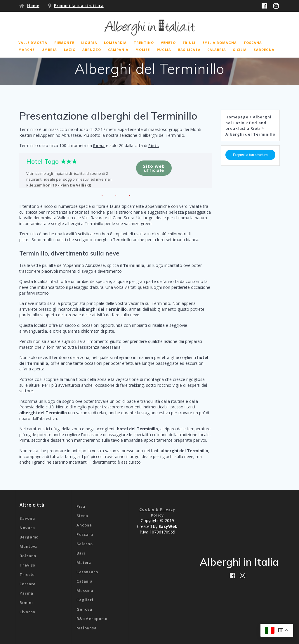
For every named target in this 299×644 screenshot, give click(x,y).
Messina (85, 591)
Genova (84, 609)
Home (33, 6)
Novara (27, 528)
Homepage (237, 117)
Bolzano (28, 556)
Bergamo (29, 537)
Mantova (29, 546)
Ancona (84, 525)
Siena (82, 516)
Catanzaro (87, 572)
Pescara (85, 534)
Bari (81, 553)
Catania (85, 581)
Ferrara (28, 584)
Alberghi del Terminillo (250, 134)
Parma (26, 593)
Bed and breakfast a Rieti (246, 126)
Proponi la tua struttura (79, 6)
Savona (27, 518)
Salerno (85, 544)
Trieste (27, 574)
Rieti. (154, 146)
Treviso (27, 565)
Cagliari (85, 600)
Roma (99, 146)
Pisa (81, 506)
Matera (84, 562)
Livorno (27, 612)
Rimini (26, 602)
